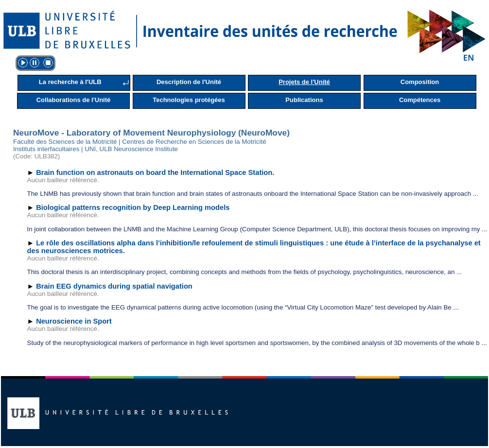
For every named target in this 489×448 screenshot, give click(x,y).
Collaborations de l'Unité (74, 100)
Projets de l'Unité (304, 82)
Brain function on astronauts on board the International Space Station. (155, 172)
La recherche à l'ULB (70, 82)
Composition (420, 82)
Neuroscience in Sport (74, 321)
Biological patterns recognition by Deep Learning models (133, 207)
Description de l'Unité (189, 82)
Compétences (420, 100)
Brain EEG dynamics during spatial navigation (114, 286)
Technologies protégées (189, 100)
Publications (304, 100)
